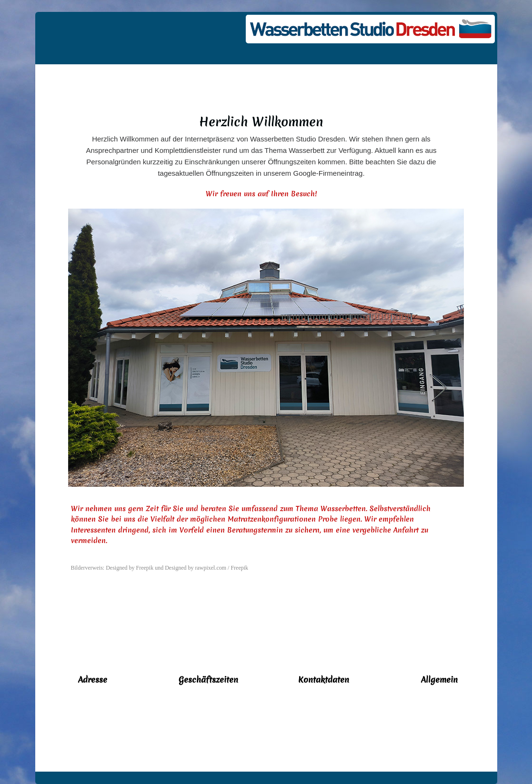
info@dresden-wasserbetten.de (324, 723)
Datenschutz (439, 723)
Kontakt (439, 704)
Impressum (439, 742)
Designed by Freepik (130, 568)
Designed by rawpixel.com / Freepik (206, 568)
